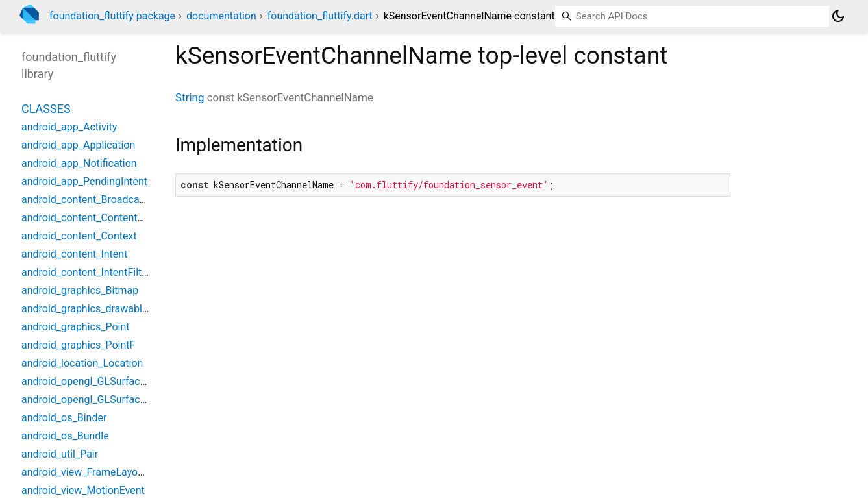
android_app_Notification (79, 163)
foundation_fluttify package (112, 16)
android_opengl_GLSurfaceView (95, 381)
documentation (221, 16)
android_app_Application (78, 145)
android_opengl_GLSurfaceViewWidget (111, 399)
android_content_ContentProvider (99, 218)
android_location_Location (82, 363)
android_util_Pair (60, 454)
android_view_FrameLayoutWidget (100, 472)
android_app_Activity (69, 127)
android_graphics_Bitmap (80, 290)
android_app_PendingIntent (84, 181)
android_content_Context (79, 236)
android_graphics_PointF (78, 345)
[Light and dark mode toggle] (838, 16)
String (190, 97)
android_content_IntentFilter (86, 272)
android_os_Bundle (65, 436)
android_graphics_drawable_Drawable (108, 309)
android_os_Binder (64, 418)
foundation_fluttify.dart (320, 16)
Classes (46, 109)
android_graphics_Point (76, 327)
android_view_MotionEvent (83, 490)
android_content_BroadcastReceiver (105, 200)
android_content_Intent (74, 254)
